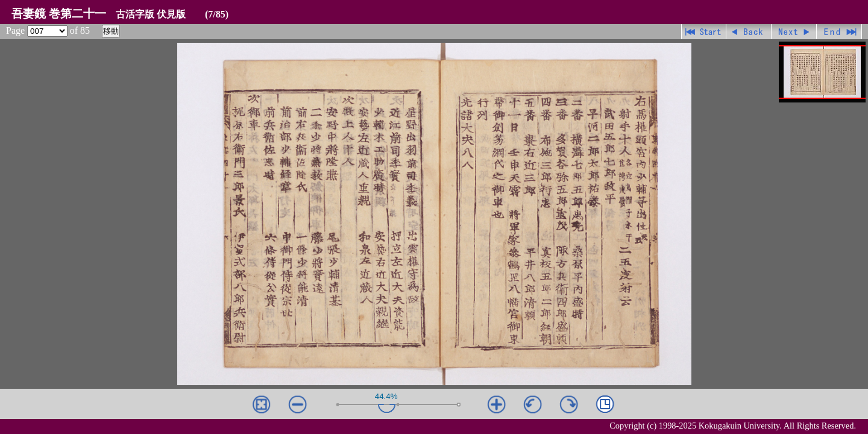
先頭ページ (704, 32)
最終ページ (839, 32)
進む (794, 32)
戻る (749, 32)
